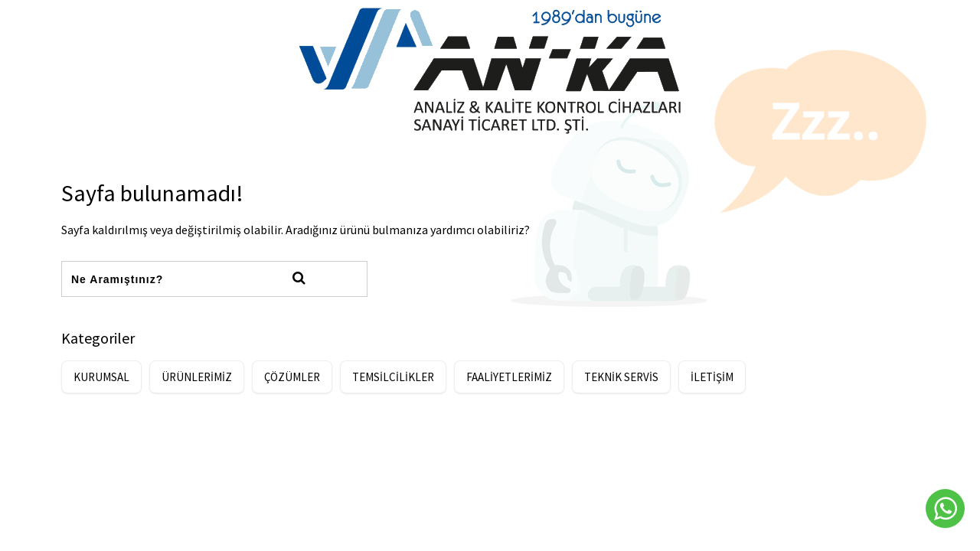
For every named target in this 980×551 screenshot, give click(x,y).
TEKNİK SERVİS (621, 377)
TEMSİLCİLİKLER (393, 377)
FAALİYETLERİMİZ (509, 377)
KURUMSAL (101, 377)
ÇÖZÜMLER (292, 377)
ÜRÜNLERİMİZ (197, 377)
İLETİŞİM (712, 377)
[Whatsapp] (945, 509)
